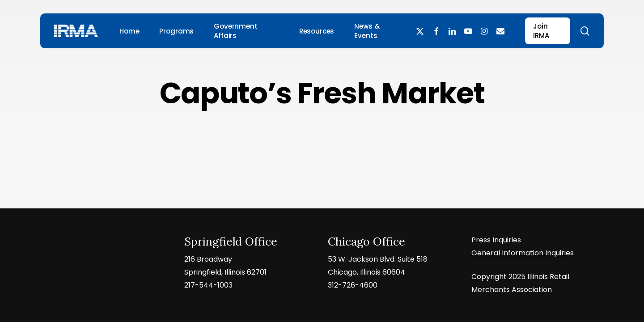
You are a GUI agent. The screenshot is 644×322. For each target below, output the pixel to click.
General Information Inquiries (523, 253)
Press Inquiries (496, 240)
